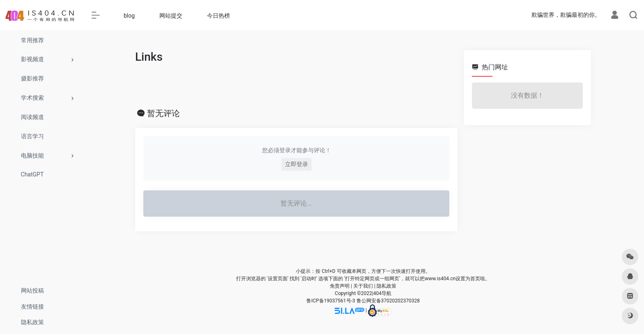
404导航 (382, 293)
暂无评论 (163, 113)
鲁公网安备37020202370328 (388, 301)
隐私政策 (386, 286)
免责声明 (340, 286)
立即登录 (297, 164)
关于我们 (363, 286)
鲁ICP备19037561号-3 (331, 301)
